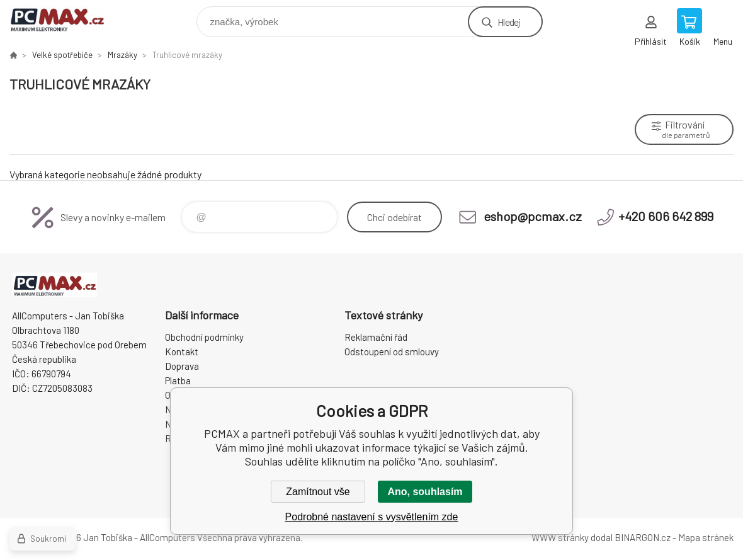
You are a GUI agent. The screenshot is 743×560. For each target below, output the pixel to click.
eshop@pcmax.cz (533, 216)
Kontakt (182, 351)
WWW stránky (560, 537)
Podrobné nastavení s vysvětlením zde (372, 517)
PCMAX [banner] (65, 19)
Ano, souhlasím (425, 492)
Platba (178, 380)
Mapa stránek (706, 537)
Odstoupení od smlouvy (392, 351)
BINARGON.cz (643, 537)
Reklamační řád (376, 337)
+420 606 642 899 (666, 216)
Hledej (509, 22)
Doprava (182, 366)
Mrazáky (122, 55)
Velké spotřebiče (62, 55)
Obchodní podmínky (204, 337)
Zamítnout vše (318, 492)
